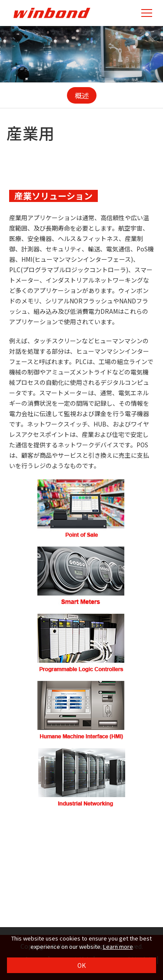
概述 (82, 95)
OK (81, 965)
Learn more (118, 946)
